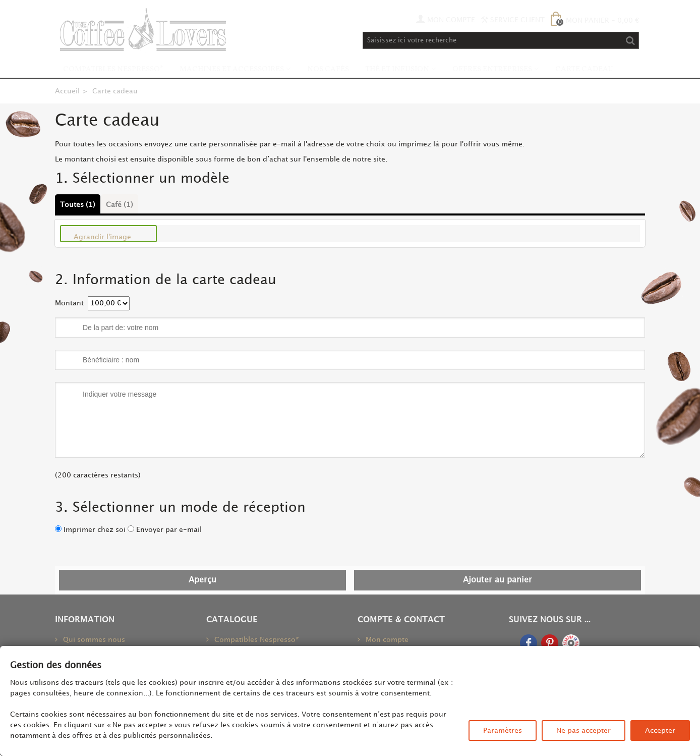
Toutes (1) (78, 205)
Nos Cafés (328, 69)
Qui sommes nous (93, 640)
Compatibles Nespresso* (113, 69)
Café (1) (120, 205)
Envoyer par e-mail (169, 530)
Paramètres (503, 731)
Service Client (513, 20)
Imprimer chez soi (95, 530)
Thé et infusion (397, 69)
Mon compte (386, 640)
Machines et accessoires (232, 69)
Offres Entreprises (492, 69)
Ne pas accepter (584, 731)
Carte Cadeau (584, 69)
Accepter (660, 731)
